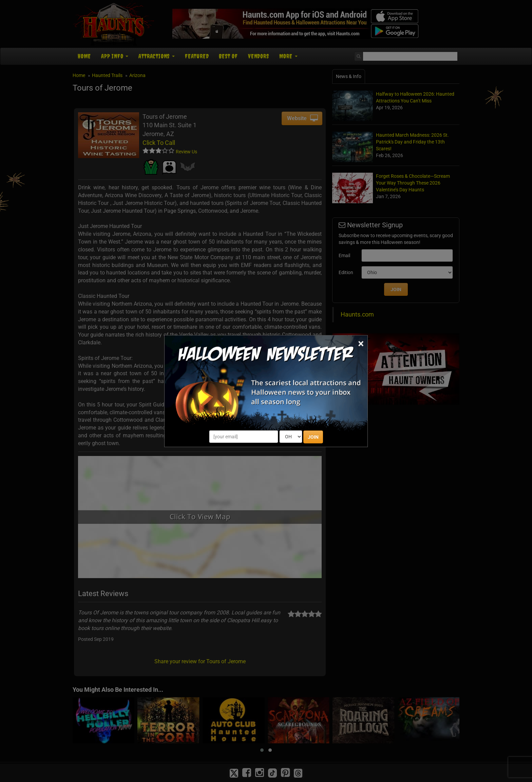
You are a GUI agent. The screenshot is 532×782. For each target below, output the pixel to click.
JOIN (313, 437)
